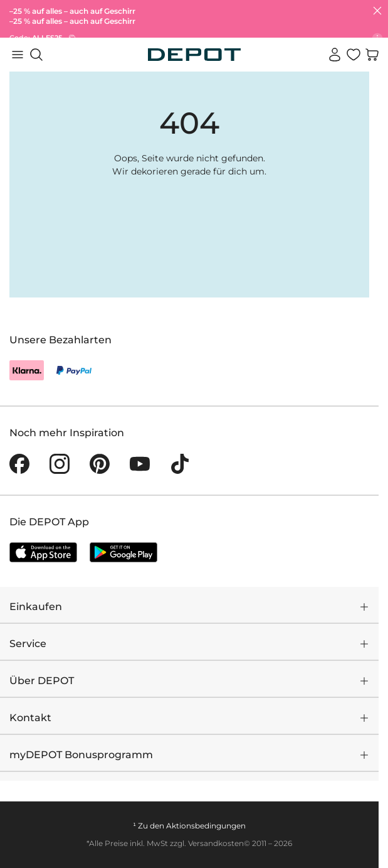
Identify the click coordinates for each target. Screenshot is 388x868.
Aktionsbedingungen (206, 826)
